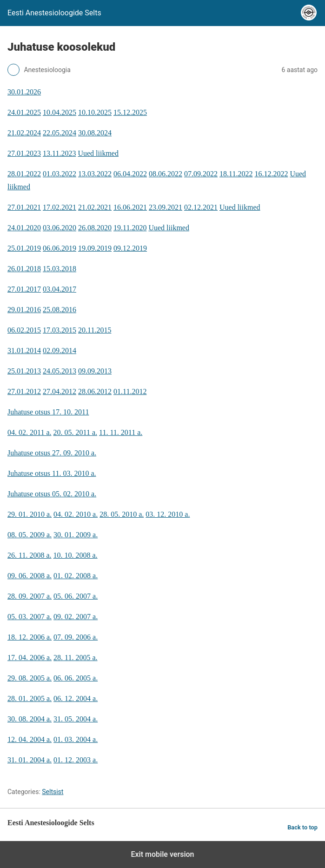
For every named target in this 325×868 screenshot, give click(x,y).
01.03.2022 (60, 174)
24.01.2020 (24, 228)
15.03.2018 (60, 269)
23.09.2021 (166, 207)
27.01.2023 (24, 153)
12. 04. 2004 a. (30, 739)
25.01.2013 (24, 371)
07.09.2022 (201, 174)
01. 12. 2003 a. (76, 760)
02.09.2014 (60, 351)
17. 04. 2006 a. (30, 658)
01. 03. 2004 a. (76, 739)
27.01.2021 (24, 207)
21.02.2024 (24, 133)
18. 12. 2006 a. (30, 637)
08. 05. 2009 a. (30, 535)
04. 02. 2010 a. (76, 514)
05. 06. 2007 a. (76, 596)
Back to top (302, 827)
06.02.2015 (24, 330)
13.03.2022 (95, 174)
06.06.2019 (60, 248)
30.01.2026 (24, 92)
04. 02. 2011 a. (30, 432)
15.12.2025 (130, 112)
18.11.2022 (236, 174)
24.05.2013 (60, 371)
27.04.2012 (60, 391)
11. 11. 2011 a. (121, 432)
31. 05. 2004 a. (76, 719)
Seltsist (53, 792)
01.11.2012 (130, 391)
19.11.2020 (130, 228)
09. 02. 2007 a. (76, 617)
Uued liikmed (98, 153)
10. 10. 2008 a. (76, 555)
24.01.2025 (24, 112)
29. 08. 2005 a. (30, 678)
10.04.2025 (60, 112)
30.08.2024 (95, 133)
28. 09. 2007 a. (30, 596)
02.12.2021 (201, 207)
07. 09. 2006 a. (76, 637)
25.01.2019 (24, 248)
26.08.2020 (95, 228)
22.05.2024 (60, 133)
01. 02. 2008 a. (76, 576)
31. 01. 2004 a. (30, 760)
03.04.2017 (60, 289)
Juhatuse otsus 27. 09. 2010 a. (52, 453)
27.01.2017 (24, 289)
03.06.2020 (60, 228)
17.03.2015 (60, 330)
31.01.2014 (24, 351)
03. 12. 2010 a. (168, 514)
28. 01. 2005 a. (30, 698)
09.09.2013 (95, 371)
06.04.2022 (130, 174)
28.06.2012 (95, 391)
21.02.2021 (95, 207)
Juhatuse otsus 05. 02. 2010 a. (52, 494)
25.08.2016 (60, 310)
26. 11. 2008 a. (30, 555)
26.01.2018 (24, 269)
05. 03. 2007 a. (30, 617)
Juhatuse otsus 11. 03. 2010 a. (52, 473)
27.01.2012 (24, 391)
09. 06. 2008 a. (30, 576)
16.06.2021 (130, 207)
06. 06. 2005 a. (76, 678)
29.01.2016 (24, 310)
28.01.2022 (24, 174)
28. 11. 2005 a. (76, 658)
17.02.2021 (60, 207)
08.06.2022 (166, 174)
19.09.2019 (95, 248)
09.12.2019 (130, 248)
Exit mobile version (162, 854)
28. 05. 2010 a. (122, 514)
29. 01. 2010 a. (30, 514)
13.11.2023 (59, 153)
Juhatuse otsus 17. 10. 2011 (48, 412)
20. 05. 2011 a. (76, 432)
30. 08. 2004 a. (30, 719)
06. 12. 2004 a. (76, 698)
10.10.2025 (95, 112)
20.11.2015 (95, 330)
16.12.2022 (271, 174)
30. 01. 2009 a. (76, 535)
